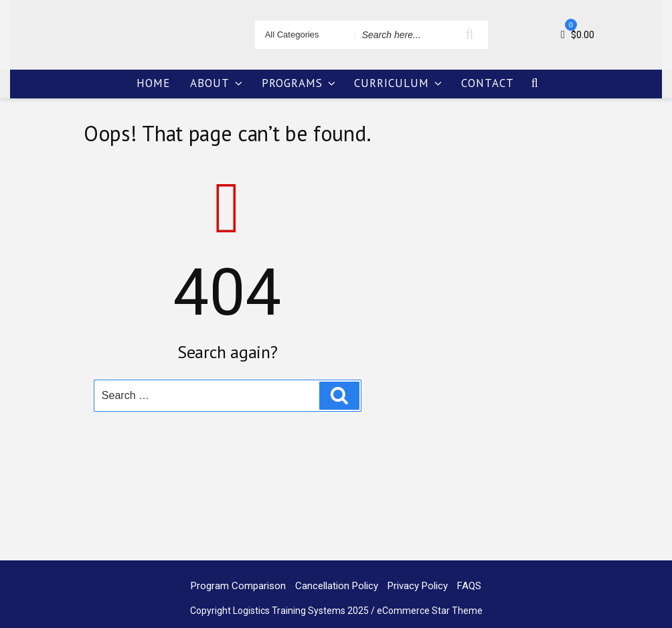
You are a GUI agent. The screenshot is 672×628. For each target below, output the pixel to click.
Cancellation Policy (337, 586)
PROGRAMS (300, 83)
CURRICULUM (399, 83)
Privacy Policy (418, 586)
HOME (153, 83)
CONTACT (488, 83)
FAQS (469, 586)
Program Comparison (238, 586)
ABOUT (217, 83)
